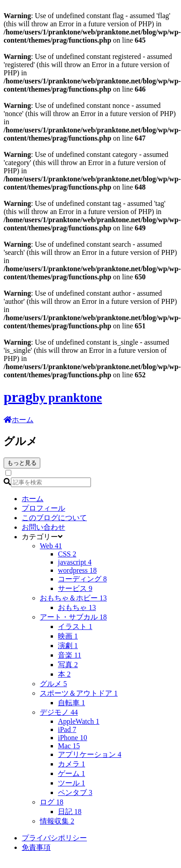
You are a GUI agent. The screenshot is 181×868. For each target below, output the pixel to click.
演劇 (68, 646)
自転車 (71, 703)
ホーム (33, 499)
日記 (70, 812)
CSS (67, 554)
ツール (71, 783)
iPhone (72, 738)
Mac (69, 746)
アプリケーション (90, 754)
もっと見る (22, 463)
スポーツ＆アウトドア (79, 693)
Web (51, 546)
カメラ (71, 764)
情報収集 (57, 821)
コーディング (82, 579)
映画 (68, 636)
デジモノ (59, 712)
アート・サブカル (73, 617)
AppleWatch (79, 721)
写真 (68, 665)
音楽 (69, 655)
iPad (67, 729)
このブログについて (54, 518)
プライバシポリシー (54, 838)
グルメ (53, 684)
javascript (75, 562)
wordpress (77, 570)
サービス (75, 588)
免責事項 (36, 847)
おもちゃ (77, 607)
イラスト (75, 627)
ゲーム (71, 773)
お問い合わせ (43, 527)
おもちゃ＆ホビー (73, 598)
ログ (52, 802)
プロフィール (43, 508)
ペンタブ (75, 792)
